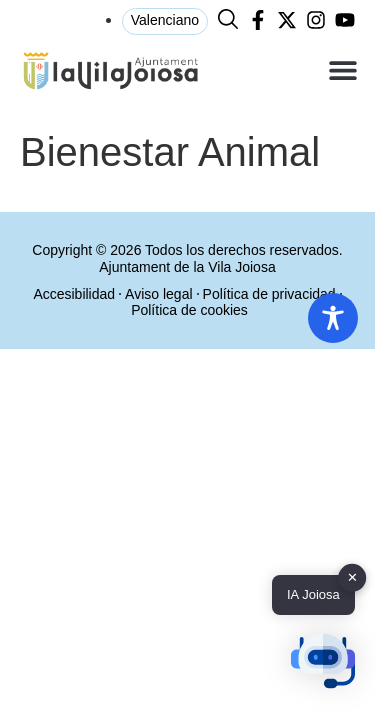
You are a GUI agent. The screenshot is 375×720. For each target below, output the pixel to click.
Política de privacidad (269, 294)
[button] (342, 70)
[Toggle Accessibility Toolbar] (333, 318)
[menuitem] (165, 21)
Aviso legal (158, 294)
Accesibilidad (74, 294)
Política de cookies (189, 310)
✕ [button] (352, 577)
